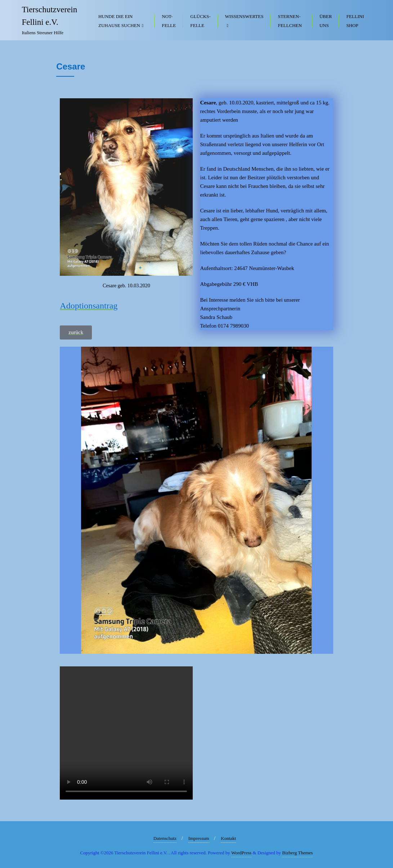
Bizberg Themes (297, 853)
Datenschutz (165, 838)
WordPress (241, 853)
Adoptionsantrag (89, 306)
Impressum (199, 838)
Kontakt (228, 838)
